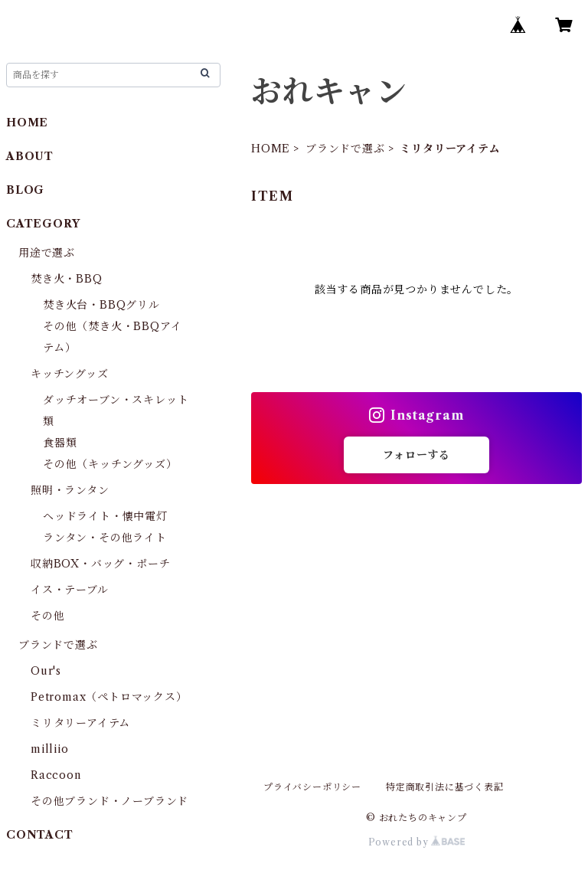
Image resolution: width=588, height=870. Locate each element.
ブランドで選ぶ (345, 149)
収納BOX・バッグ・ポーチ (100, 564)
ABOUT (30, 156)
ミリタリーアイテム (80, 723)
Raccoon (56, 775)
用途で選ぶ (47, 253)
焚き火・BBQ (67, 279)
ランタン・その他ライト (105, 538)
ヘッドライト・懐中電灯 (105, 516)
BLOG (25, 190)
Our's (46, 671)
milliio (50, 749)
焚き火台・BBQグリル (101, 305)
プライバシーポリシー (312, 787)
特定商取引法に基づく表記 (445, 787)
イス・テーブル (70, 590)
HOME (271, 149)
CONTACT (40, 835)
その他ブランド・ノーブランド (109, 801)
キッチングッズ (70, 374)
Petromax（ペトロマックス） (109, 697)
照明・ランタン (70, 490)
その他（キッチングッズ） (110, 464)
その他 (47, 616)
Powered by (417, 842)
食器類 (60, 443)
